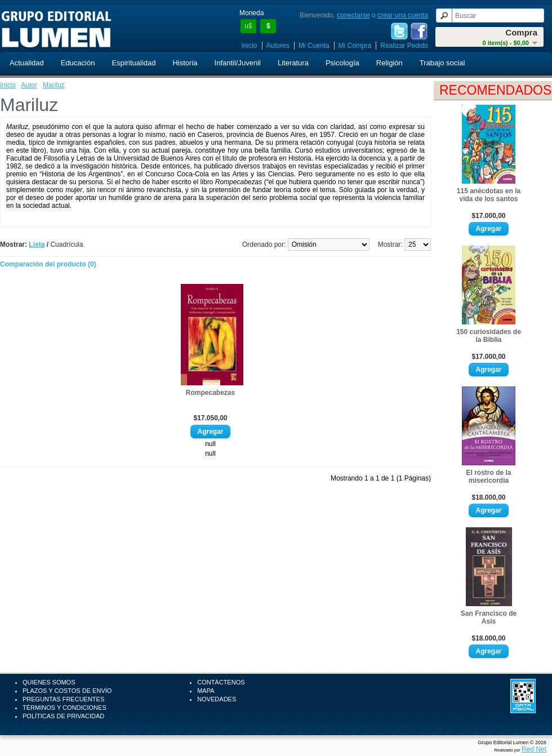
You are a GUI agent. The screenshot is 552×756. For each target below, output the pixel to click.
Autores (278, 46)
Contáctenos (221, 682)
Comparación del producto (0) (48, 264)
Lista (37, 244)
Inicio (250, 46)
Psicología (342, 63)
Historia (185, 63)
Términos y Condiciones (64, 708)
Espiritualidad (133, 63)
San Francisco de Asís (489, 617)
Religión (389, 63)
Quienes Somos (49, 682)
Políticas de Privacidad (63, 716)
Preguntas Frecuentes (63, 699)
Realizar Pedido (404, 46)
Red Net (534, 749)
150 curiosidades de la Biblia (489, 336)
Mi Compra (355, 46)
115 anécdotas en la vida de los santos (489, 195)
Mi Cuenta (314, 46)
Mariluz (54, 85)
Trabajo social (442, 63)
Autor (29, 85)
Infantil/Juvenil (238, 63)
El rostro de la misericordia (488, 477)
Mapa (206, 691)
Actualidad (27, 63)
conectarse (353, 15)
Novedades (217, 699)
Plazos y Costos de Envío (67, 691)
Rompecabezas (210, 393)
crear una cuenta (403, 15)
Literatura (293, 63)
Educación (78, 63)
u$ (248, 26)
